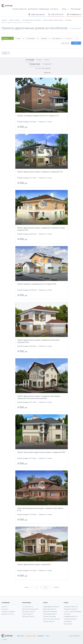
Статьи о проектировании (72, 611)
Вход (64, 9)
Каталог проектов (20, 9)
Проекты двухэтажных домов (53, 20)
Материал (68, 20)
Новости (4, 607)
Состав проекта (28, 607)
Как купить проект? (29, 611)
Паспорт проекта (49, 621)
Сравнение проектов (71, 607)
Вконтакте (21, 636)
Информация (44, 9)
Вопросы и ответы (8, 614)
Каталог (6, 38)
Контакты (54, 9)
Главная (4, 20)
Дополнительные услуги (30, 609)
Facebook (40, 636)
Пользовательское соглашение (70, 620)
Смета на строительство (51, 619)
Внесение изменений (50, 611)
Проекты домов (15, 20)
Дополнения (33, 9)
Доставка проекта (28, 616)
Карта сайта (68, 624)
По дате (47, 60)
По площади (30, 60)
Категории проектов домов (31, 20)
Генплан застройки (49, 616)
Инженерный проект (50, 614)
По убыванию (47, 64)
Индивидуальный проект (51, 607)
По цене (39, 60)
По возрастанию (35, 64)
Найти (76, 43)
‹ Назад (26, 587)
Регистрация (76, 9)
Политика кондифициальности (71, 615)
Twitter (47, 636)
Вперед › (57, 587)
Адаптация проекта (50, 609)
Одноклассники (31, 636)
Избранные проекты (71, 609)
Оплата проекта (28, 614)
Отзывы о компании (8, 611)
